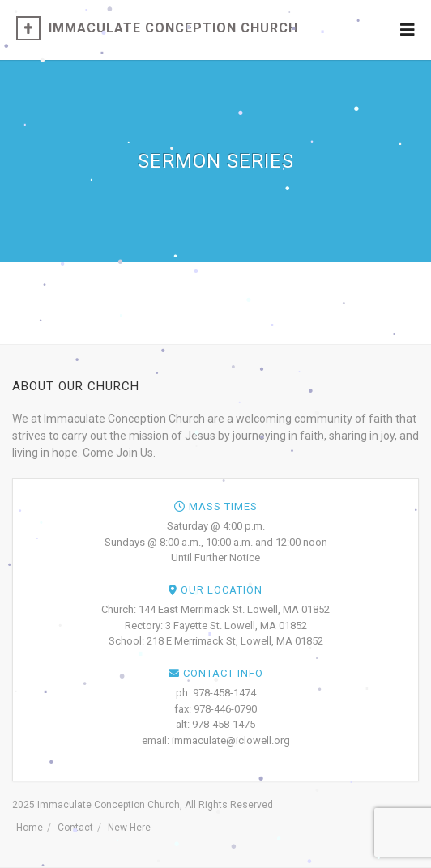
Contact (75, 828)
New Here (129, 828)
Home (30, 828)
